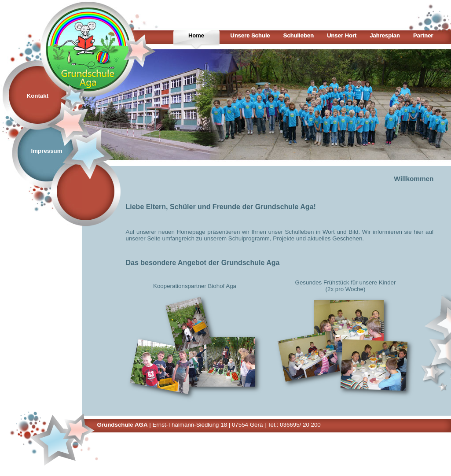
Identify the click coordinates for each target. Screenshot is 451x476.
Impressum (47, 151)
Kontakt (38, 96)
